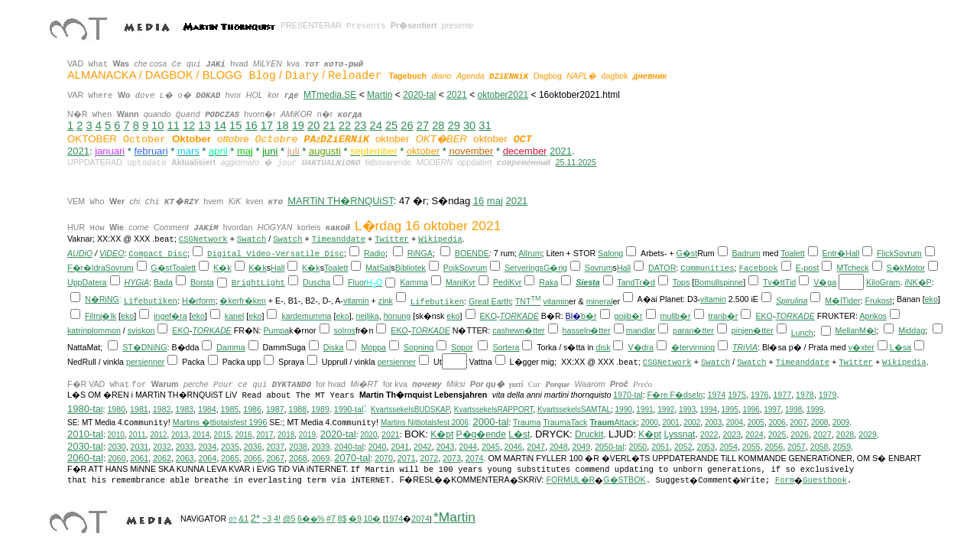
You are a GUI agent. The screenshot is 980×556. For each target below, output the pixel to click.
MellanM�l (856, 330)
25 (391, 125)
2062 (162, 458)
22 (345, 125)
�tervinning (693, 347)
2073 (452, 458)
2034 (207, 447)
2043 (446, 447)
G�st (687, 253)
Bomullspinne (719, 282)
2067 (275, 458)
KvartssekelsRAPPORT (494, 410)
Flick (885, 253)
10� (372, 519)
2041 (400, 447)
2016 (243, 435)
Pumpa (277, 330)
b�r (589, 316)
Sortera (506, 347)
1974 (716, 395)
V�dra (641, 347)
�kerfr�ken (243, 301)
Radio (375, 253)
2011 (137, 435)
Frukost (878, 301)
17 (267, 125)
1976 (760, 395)
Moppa (373, 347)
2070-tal (352, 458)
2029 (868, 434)
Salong (610, 253)
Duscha (316, 282)
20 (313, 125)
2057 (797, 447)
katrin (77, 330)
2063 (185, 458)
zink (386, 301)
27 (423, 125)
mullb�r (676, 316)
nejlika (368, 316)
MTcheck (852, 268)
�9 (355, 519)
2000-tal (491, 422)
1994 (709, 410)
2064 (207, 458)
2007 (798, 423)
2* (255, 518)
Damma (230, 347)
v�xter (862, 347)
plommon (104, 330)
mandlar (641, 330)
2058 (819, 447)
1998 (793, 410)
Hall (852, 253)
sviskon (141, 330)
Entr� (834, 253)
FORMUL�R (571, 480)
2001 (670, 423)
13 (204, 125)
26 (407, 125)
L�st (519, 434)
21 (329, 125)
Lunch (802, 333)
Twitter (392, 239)
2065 (230, 458)
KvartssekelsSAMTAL (574, 410)
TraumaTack (565, 422)
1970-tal (628, 395)
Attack (613, 422)
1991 (644, 410)
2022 (709, 434)
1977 (782, 395)
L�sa (900, 347)
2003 (713, 423)
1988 (298, 409)
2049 (582, 447)
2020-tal (419, 95)
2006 (777, 423)
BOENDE (472, 253)
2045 (491, 447)
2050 (638, 447)
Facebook (759, 268)
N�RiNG (102, 299)
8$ (342, 519)
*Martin (454, 517)
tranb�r (724, 316)
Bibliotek (410, 268)
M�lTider (842, 301)
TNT (528, 301)
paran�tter (693, 330)
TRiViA (745, 347)
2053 (706, 447)
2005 (756, 423)
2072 (430, 458)
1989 (320, 409)
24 (376, 125)
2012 (158, 435)
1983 (184, 409)
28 (438, 125)
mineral (600, 301)
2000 (650, 423)
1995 (730, 410)
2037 (275, 447)
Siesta (587, 282)
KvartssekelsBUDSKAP (410, 410)
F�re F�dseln (675, 395)
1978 (805, 395)
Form (785, 480)
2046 (514, 447)
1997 (772, 410)
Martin (380, 95)
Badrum (746, 253)
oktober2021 (503, 95)
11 (174, 125)
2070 (384, 458)
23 (360, 125)
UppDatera (87, 282)
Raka (548, 282)
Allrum (530, 253)
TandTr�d (636, 282)
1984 (207, 409)
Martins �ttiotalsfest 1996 (220, 422)
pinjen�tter (753, 330)
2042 (423, 447)
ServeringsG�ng (536, 268)
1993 (687, 410)
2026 (800, 434)
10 (157, 125)
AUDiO (80, 253)
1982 (162, 409)
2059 (842, 447)
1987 (275, 409)
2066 (253, 458)
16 (251, 125)
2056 (774, 447)
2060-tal (85, 458)
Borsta (202, 282)
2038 (298, 447)
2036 (253, 447)
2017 (264, 435)
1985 (230, 409)
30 (469, 125)
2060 (117, 458)
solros (345, 330)
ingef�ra (170, 316)
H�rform (199, 301)
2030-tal (85, 446)
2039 (321, 447)
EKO (488, 316)
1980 (116, 409)
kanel (234, 316)
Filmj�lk (101, 316)
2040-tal (349, 447)
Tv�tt (774, 282)
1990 (624, 410)
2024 (754, 434)
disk (604, 347)
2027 (823, 434)
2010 (116, 435)
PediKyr (507, 282)
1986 (252, 409)
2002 (692, 423)
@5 (289, 519)
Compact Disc (158, 254)
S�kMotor (905, 268)
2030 (117, 447)
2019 (307, 435)
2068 (298, 458)
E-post (808, 268)
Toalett (792, 253)
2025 (777, 434)
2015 (222, 435)
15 (235, 125)
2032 (162, 447)
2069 (321, 458)
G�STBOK (624, 480)
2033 (185, 447)
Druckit (589, 434)
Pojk (451, 268)
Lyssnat (680, 434)
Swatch (251, 239)
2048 (559, 447)
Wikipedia (440, 239)
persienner (145, 362)
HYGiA (137, 282)
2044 (468, 447)
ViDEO (112, 253)
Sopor (462, 347)
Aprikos (873, 316)
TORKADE (519, 316)
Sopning (419, 347)
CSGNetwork (203, 239)
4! (277, 519)
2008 (819, 423)
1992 (666, 410)
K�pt (442, 434)
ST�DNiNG (144, 347)
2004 (735, 423)
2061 (140, 458)
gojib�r (629, 316)
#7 (331, 519)
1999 (815, 410)
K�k (222, 268)
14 (220, 125)
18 (282, 125)
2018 (286, 435)
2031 (140, 447)
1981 (139, 409)
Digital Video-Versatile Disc (276, 254)
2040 (378, 447)
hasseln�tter (587, 330)
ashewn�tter (521, 330)
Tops (681, 282)
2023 (732, 434)
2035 (230, 447)
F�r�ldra (86, 268)
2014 (201, 435)
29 (454, 125)
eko (931, 299)
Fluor (357, 282)
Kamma (414, 282)
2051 (660, 447)
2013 (180, 435)
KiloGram (883, 282)
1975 (737, 395)
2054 (729, 447)
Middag (912, 330)
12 (189, 125)
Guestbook (825, 480)
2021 (457, 95)
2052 (683, 447)
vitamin (356, 301)
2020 (368, 435)
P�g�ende (481, 434)
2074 (475, 458)
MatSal (378, 268)
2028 (845, 434)
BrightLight (258, 283)
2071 (407, 458)
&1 (243, 519)
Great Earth (490, 301)
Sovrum (908, 253)
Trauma (527, 422)
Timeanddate (339, 239)
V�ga (825, 282)
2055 (751, 447)
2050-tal (610, 447)
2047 (536, 447)
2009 (841, 423)
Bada (163, 282)
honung (398, 316)
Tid (790, 282)
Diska (334, 347)
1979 (828, 395)
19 (298, 125)
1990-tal (349, 409)
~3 (267, 519)
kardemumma (306, 316)
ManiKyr (461, 282)
